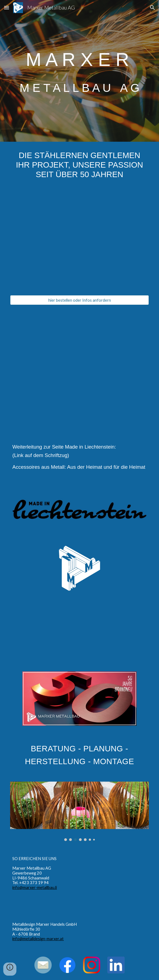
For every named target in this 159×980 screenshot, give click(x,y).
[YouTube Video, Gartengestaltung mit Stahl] (79, 631)
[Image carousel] (79, 811)
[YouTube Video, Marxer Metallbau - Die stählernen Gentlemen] (79, 365)
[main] (79, 71)
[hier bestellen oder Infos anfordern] (79, 300)
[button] (7, 7)
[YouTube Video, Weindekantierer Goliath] (79, 241)
